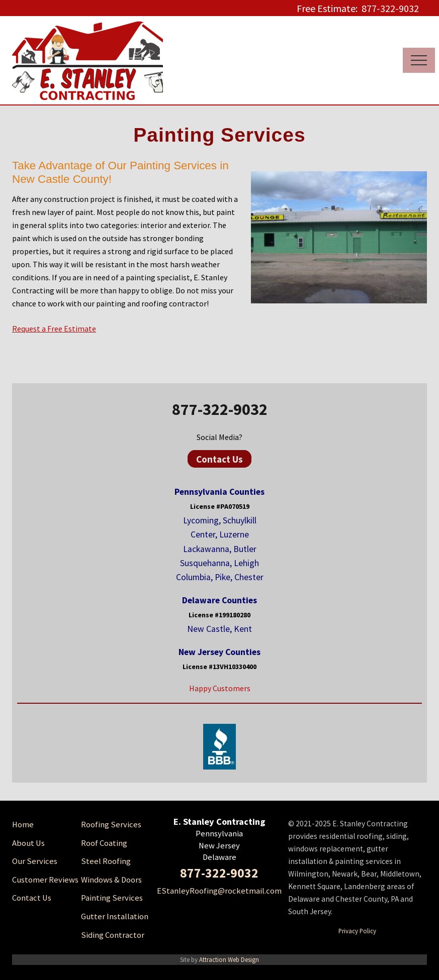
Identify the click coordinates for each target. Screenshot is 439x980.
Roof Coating (104, 843)
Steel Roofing (106, 861)
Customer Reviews (45, 880)
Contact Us (219, 459)
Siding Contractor (113, 935)
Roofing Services (111, 825)
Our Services (35, 861)
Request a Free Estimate (54, 329)
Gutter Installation (115, 916)
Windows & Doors (111, 880)
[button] (419, 60)
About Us (28, 843)
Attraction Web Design (229, 959)
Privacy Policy (357, 931)
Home (23, 825)
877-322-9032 (220, 409)
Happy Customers (220, 688)
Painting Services (112, 898)
